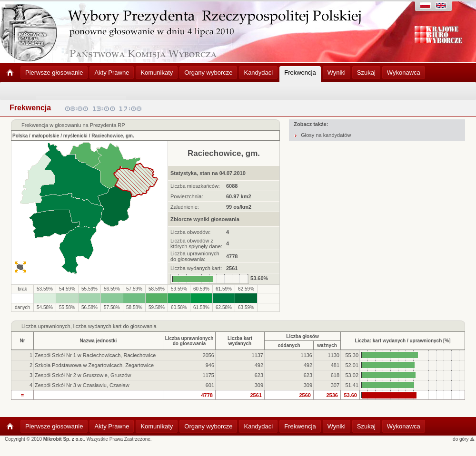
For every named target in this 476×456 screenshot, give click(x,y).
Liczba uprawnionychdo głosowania (189, 341)
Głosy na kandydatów (326, 135)
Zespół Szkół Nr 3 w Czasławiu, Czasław (82, 385)
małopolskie (46, 136)
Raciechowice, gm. (113, 136)
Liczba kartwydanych (240, 341)
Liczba (29, 326)
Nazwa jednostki (99, 341)
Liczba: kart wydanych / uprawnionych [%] (402, 341)
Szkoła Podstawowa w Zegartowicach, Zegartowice (94, 365)
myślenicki (75, 136)
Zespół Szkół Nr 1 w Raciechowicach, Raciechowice (95, 355)
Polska (20, 136)
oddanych (289, 345)
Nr (22, 341)
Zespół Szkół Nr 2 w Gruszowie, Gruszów (83, 375)
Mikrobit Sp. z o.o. (64, 439)
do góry (464, 439)
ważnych (327, 345)
